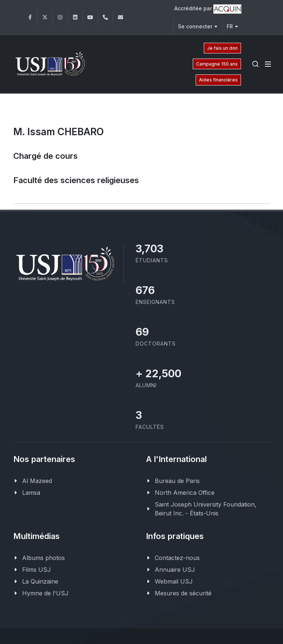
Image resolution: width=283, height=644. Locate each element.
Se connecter (198, 26)
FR (232, 26)
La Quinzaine (40, 581)
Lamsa (31, 493)
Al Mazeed (37, 481)
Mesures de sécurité (183, 593)
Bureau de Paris (177, 481)
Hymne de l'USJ (45, 593)
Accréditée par (208, 9)
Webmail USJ (174, 581)
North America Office (185, 493)
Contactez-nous (177, 558)
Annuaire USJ (175, 570)
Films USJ (36, 570)
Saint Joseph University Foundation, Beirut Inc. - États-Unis (206, 509)
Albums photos (43, 558)
